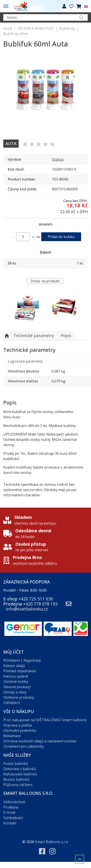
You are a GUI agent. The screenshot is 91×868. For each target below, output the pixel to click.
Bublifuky (67, 28)
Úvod (8, 28)
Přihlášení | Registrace (22, 660)
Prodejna (11, 807)
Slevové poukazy (17, 687)
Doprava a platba (18, 725)
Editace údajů (14, 666)
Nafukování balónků (20, 774)
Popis (66, 335)
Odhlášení (12, 703)
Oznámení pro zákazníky (24, 746)
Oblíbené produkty (19, 697)
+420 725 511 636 (36, 599)
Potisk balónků (16, 764)
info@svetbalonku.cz (27, 609)
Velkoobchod (14, 802)
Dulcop (58, 159)
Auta (11, 143)
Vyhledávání (13, 818)
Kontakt (10, 823)
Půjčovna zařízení (18, 785)
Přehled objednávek (20, 671)
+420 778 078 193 (40, 604)
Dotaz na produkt (45, 281)
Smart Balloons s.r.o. (52, 842)
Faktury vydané (16, 676)
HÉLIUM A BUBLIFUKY (36, 28)
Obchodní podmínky (20, 730)
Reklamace (12, 736)
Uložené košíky (16, 682)
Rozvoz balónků (16, 779)
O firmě (9, 812)
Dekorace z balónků (20, 769)
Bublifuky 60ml (16, 34)
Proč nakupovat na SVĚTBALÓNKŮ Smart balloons (45, 720)
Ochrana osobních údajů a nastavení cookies (40, 741)
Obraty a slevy (15, 692)
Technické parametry (34, 335)
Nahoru (7, 336)
